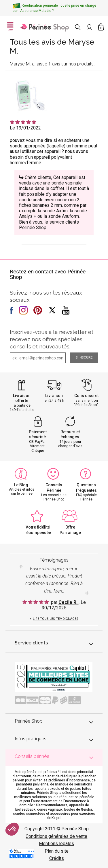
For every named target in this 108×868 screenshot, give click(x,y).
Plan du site (57, 851)
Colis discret (86, 396)
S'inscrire (84, 358)
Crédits (57, 858)
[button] (12, 829)
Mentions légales (56, 844)
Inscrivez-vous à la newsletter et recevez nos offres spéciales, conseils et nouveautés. (52, 339)
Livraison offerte (22, 398)
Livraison (54, 396)
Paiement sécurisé (38, 434)
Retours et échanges (70, 434)
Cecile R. (69, 602)
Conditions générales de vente (56, 836)
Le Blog (21, 485)
